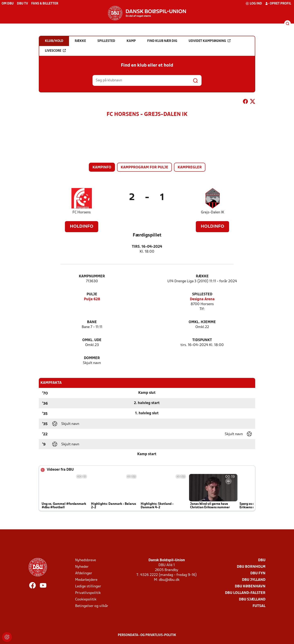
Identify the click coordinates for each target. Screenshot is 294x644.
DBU (262, 560)
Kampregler (190, 167)
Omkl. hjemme (202, 322)
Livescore (55, 51)
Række (202, 276)
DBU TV (22, 4)
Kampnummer (92, 276)
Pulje (92, 294)
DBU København (250, 586)
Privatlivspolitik (88, 593)
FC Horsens (82, 212)
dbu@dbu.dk (169, 580)
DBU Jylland (254, 580)
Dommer (92, 358)
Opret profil (278, 3)
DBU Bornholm (251, 567)
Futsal (259, 606)
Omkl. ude (92, 340)
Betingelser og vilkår (92, 606)
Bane (92, 322)
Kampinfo (102, 167)
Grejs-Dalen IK (213, 212)
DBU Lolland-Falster (245, 593)
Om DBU (8, 4)
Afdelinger (84, 573)
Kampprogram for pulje (144, 167)
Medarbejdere (86, 580)
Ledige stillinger (88, 586)
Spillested (202, 294)
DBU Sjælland (252, 600)
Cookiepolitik (86, 600)
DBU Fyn (258, 573)
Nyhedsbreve (86, 560)
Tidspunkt (202, 340)
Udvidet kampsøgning (210, 41)
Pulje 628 (92, 299)
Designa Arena (202, 299)
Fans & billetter (45, 4)
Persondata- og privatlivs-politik (147, 635)
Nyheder (82, 567)
